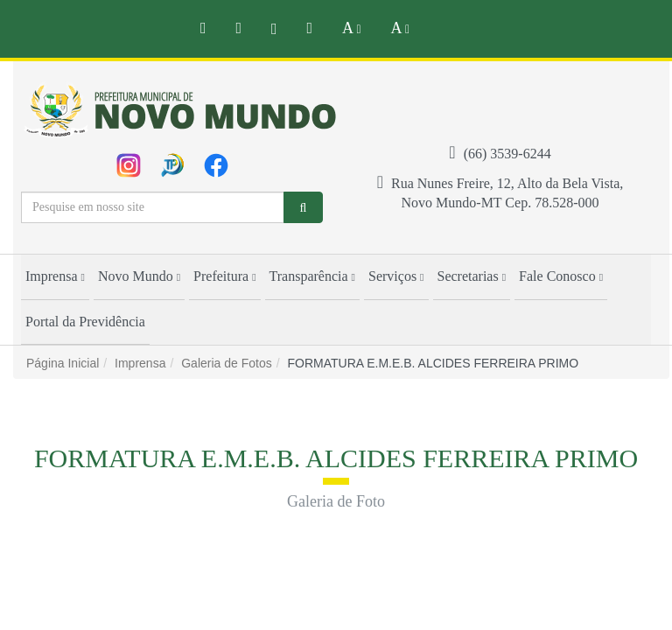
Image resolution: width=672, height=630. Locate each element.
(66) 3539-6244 (500, 154)
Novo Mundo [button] (139, 276)
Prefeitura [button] (224, 276)
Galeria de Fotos (227, 363)
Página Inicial (63, 363)
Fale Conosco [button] (561, 276)
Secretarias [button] (472, 276)
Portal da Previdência (85, 322)
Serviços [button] (396, 276)
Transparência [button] (312, 276)
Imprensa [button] (55, 276)
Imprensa (140, 363)
